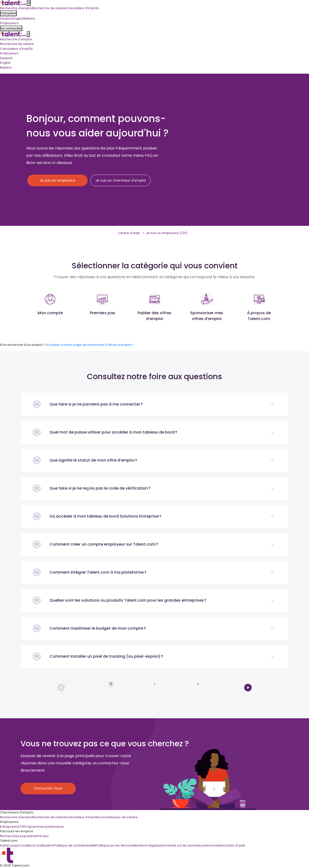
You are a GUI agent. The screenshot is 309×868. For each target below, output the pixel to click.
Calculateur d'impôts (16, 49)
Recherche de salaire (17, 44)
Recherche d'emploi (16, 39)
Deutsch (6, 18)
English (18, 18)
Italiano (29, 18)
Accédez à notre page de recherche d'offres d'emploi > (90, 345)
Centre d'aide (129, 233)
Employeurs (9, 53)
